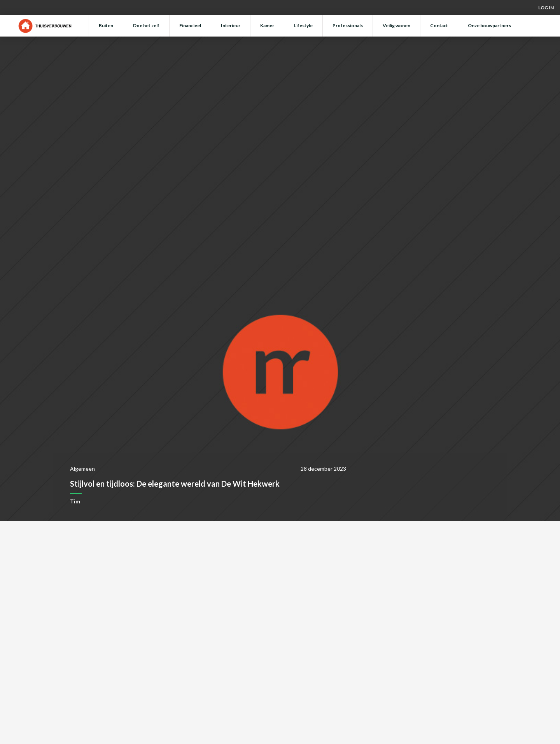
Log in (546, 8)
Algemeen (82, 469)
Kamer (267, 25)
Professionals (348, 25)
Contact (439, 25)
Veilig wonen (396, 25)
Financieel (190, 25)
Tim (75, 501)
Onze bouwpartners (489, 25)
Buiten (106, 25)
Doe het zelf (146, 25)
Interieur (231, 25)
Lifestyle (303, 25)
